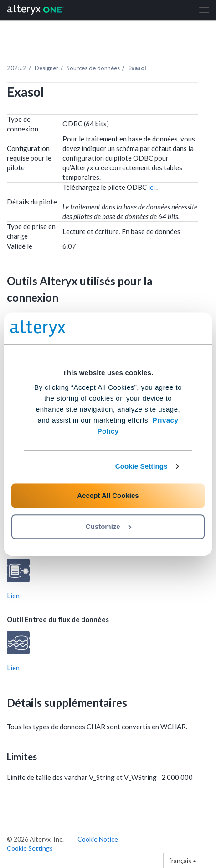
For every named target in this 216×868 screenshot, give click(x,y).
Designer (46, 68)
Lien (13, 596)
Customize (108, 526)
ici (152, 187)
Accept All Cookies (108, 495)
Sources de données (93, 68)
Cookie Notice (98, 839)
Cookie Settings (141, 466)
